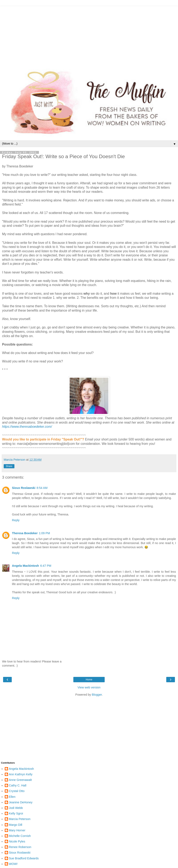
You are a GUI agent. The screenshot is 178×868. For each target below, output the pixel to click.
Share (9, 466)
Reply (16, 520)
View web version (89, 687)
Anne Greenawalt (20, 780)
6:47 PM (46, 566)
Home (89, 680)
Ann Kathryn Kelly (21, 774)
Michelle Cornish (20, 836)
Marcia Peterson (20, 819)
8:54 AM (42, 488)
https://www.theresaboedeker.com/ (27, 427)
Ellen (12, 797)
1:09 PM (44, 533)
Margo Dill (16, 825)
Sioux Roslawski (24, 488)
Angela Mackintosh (25, 566)
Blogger (97, 695)
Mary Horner (17, 830)
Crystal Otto (17, 791)
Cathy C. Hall (18, 785)
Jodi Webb (16, 808)
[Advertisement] (89, 35)
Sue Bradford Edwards (24, 858)
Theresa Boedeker (25, 533)
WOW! (13, 864)
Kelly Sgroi (16, 813)
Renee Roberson (20, 847)
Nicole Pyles (17, 841)
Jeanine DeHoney (21, 802)
